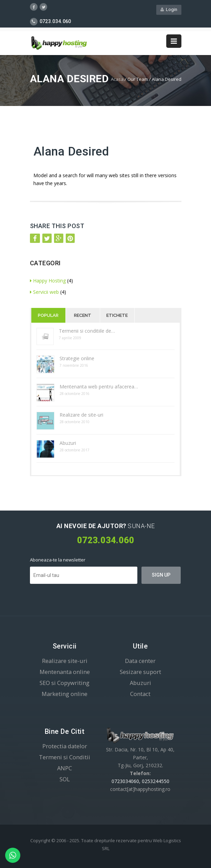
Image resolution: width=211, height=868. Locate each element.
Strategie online (77, 358)
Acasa (117, 79)
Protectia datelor (65, 746)
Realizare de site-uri (81, 415)
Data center (140, 661)
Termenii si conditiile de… (87, 331)
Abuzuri (68, 443)
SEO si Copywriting (65, 683)
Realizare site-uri (65, 661)
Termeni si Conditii (65, 757)
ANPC (65, 768)
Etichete (117, 315)
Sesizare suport (140, 672)
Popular (48, 315)
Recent (83, 315)
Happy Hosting (48, 281)
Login (169, 9)
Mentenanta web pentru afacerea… (99, 387)
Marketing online (65, 694)
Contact (140, 694)
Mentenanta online (65, 672)
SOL (65, 779)
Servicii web (44, 292)
